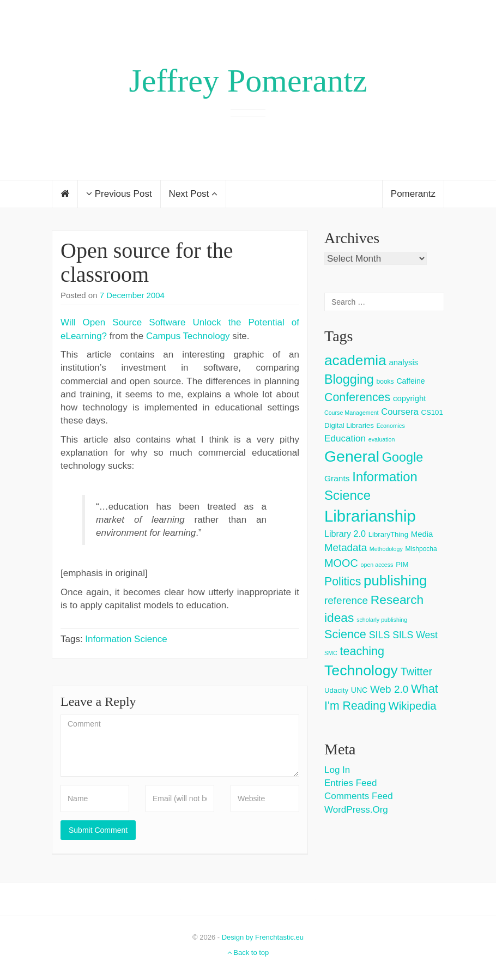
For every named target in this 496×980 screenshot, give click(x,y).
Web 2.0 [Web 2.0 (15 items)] (389, 689)
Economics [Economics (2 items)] (391, 426)
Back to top (248, 952)
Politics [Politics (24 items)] (343, 582)
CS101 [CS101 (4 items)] (432, 412)
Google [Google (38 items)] (403, 457)
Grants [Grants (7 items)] (337, 478)
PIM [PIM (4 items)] (402, 564)
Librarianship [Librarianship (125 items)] (370, 516)
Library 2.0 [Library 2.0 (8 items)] (345, 534)
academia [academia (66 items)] (355, 360)
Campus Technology (188, 336)
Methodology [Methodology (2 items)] (386, 549)
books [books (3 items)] (385, 382)
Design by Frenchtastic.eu (263, 937)
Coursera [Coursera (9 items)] (400, 412)
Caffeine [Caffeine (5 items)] (410, 381)
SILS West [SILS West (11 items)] (415, 635)
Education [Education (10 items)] (345, 438)
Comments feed (359, 796)
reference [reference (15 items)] (346, 600)
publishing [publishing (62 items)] (395, 580)
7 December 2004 (132, 295)
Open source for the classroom (147, 262)
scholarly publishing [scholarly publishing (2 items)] (382, 620)
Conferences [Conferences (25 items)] (357, 397)
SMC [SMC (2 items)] (331, 653)
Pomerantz (413, 194)
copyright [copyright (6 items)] (410, 398)
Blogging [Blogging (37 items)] (349, 379)
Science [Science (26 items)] (345, 634)
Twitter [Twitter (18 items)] (417, 672)
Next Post (193, 194)
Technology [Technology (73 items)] (361, 670)
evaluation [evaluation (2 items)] (382, 439)
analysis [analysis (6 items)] (403, 362)
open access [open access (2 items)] (377, 565)
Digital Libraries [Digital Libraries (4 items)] (349, 425)
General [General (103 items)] (352, 456)
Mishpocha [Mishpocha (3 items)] (421, 549)
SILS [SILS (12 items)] (380, 635)
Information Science (126, 639)
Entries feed (350, 783)
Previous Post (119, 194)
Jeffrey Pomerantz (248, 81)
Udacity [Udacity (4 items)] (336, 690)
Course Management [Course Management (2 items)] (352, 413)
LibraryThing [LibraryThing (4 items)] (388, 534)
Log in (337, 770)
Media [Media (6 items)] (422, 534)
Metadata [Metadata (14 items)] (346, 548)
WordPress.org (356, 810)
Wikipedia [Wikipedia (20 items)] (412, 706)
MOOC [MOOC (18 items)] (341, 563)
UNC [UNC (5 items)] (359, 690)
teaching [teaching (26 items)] (362, 651)
